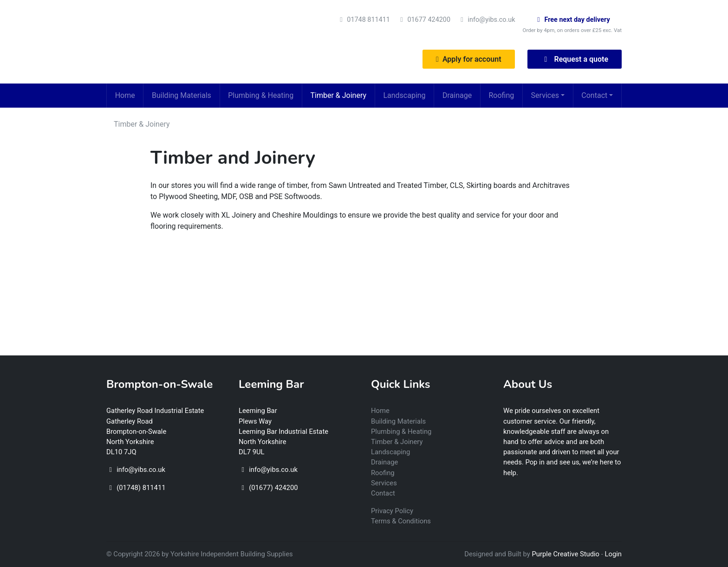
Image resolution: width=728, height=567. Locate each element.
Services (545, 95)
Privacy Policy (392, 511)
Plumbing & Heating (261, 95)
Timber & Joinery (339, 95)
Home (125, 95)
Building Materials (182, 95)
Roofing (501, 95)
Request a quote (575, 59)
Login (614, 554)
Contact (594, 95)
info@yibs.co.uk (492, 20)
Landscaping (404, 95)
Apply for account (468, 59)
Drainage (457, 95)
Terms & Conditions (401, 521)
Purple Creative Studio (566, 554)
